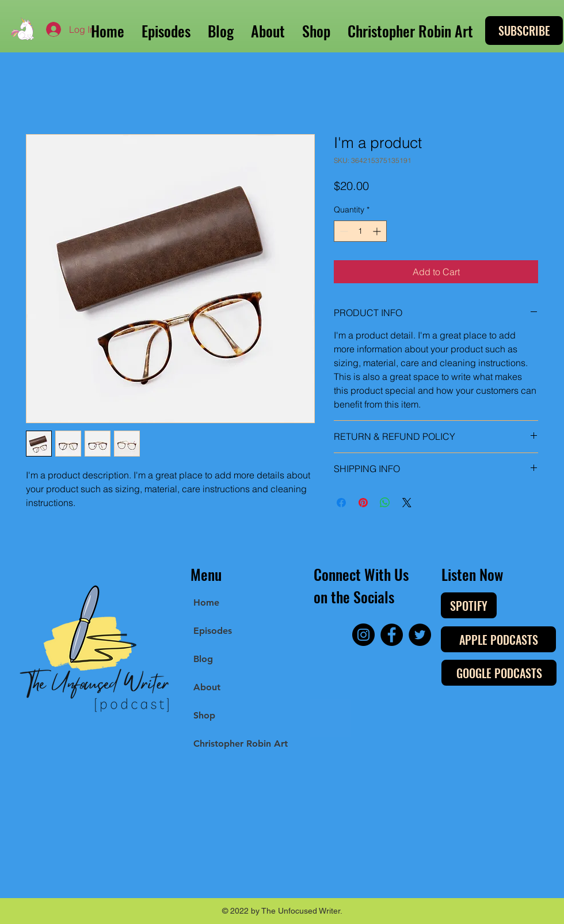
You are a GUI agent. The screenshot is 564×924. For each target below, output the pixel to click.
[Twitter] (420, 635)
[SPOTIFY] (469, 605)
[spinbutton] (360, 231)
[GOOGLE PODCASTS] (499, 673)
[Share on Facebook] (341, 503)
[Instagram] (363, 635)
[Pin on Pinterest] (363, 503)
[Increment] (378, 231)
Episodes (213, 631)
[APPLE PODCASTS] (498, 639)
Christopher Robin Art (241, 744)
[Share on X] (407, 503)
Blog (203, 659)
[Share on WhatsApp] (385, 503)
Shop (204, 715)
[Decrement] (343, 231)
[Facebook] (392, 635)
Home (206, 602)
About (207, 687)
